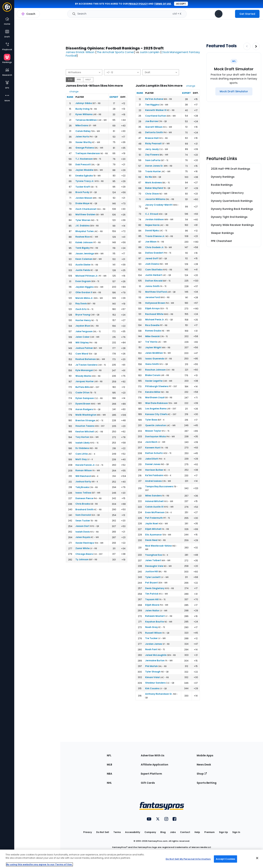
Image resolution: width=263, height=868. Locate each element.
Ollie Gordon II (84, 292)
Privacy (88, 832)
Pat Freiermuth (154, 518)
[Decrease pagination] (247, 46)
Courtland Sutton (156, 116)
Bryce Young (83, 315)
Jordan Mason (84, 198)
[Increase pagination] (256, 46)
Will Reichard (83, 476)
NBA (109, 774)
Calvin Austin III (154, 507)
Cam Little (82, 454)
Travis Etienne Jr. (155, 236)
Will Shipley (82, 343)
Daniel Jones (153, 464)
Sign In (236, 832)
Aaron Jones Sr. (154, 166)
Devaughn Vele (154, 566)
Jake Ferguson (84, 331)
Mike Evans (82, 125)
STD (70, 80)
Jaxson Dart (82, 526)
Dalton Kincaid (154, 281)
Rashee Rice (83, 237)
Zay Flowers (152, 155)
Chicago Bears (84, 554)
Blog (163, 832)
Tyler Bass (151, 420)
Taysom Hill (152, 599)
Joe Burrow (152, 121)
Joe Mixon (151, 242)
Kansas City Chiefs (156, 414)
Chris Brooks (83, 504)
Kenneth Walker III (156, 110)
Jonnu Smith (152, 286)
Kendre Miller (153, 392)
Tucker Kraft (83, 187)
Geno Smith (152, 364)
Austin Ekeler (83, 265)
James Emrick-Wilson (80, 52)
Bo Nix (149, 177)
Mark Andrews (154, 183)
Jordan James (154, 644)
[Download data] (197, 66)
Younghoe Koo (154, 555)
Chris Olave (152, 194)
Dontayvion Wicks (156, 436)
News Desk (204, 765)
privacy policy (138, 4)
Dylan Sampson (85, 398)
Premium (209, 832)
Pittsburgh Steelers (157, 386)
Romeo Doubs (153, 331)
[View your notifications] (219, 14)
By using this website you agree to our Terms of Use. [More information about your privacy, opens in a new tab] (39, 864)
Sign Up (223, 832)
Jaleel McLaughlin (156, 655)
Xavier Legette (154, 381)
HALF (88, 80)
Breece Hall (152, 138)
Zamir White (82, 548)
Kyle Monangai (84, 370)
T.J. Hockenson (84, 159)
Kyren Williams (84, 114)
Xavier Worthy (84, 142)
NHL (109, 783)
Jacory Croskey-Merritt (159, 205)
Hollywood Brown (155, 303)
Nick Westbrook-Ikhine (158, 546)
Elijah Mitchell (153, 529)
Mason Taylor (153, 431)
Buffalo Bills (83, 387)
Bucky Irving (82, 109)
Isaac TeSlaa (83, 493)
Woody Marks (83, 376)
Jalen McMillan (154, 353)
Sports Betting (207, 783)
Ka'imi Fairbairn (154, 475)
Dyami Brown (83, 404)
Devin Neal (151, 540)
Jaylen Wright (153, 347)
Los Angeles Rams (156, 409)
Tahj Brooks (82, 487)
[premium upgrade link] (229, 14)
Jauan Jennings (85, 253)
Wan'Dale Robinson (157, 403)
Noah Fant (151, 649)
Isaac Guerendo (155, 359)
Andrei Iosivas (153, 481)
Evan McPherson (155, 512)
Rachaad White (154, 314)
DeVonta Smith (154, 132)
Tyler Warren (83, 220)
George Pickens (85, 148)
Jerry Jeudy (152, 149)
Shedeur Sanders (155, 683)
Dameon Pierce (84, 498)
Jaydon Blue (83, 326)
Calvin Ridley (83, 131)
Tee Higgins (152, 105)
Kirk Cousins (152, 688)
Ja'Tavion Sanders (86, 365)
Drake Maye (82, 203)
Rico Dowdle (152, 325)
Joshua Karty (83, 482)
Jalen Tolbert (153, 560)
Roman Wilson (84, 470)
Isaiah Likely (83, 443)
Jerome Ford (153, 297)
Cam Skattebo (154, 270)
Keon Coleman (84, 259)
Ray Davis (81, 303)
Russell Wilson (154, 633)
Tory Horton (82, 437)
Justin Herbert (154, 275)
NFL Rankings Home (32, 16)
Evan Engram (83, 281)
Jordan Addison (155, 219)
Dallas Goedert (154, 253)
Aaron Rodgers (84, 409)
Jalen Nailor (152, 611)
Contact (185, 832)
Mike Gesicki (152, 336)
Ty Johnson (82, 559)
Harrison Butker (154, 470)
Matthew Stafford (156, 292)
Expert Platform (151, 774)
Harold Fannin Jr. (85, 465)
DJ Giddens (82, 448)
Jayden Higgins (84, 287)
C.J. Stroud (152, 214)
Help (197, 832)
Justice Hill (152, 571)
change (74, 91)
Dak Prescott (83, 164)
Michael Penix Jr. (155, 320)
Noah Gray (151, 627)
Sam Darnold (83, 515)
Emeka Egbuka (84, 176)
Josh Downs (152, 264)
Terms (117, 832)
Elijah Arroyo (152, 308)
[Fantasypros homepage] (7, 9)
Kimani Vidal (153, 677)
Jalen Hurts (82, 137)
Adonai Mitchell (154, 501)
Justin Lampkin (150, 52)
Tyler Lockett (153, 577)
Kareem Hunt (153, 448)
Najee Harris (152, 225)
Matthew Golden (85, 214)
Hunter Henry (83, 320)
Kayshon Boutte (155, 622)
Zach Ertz (81, 309)
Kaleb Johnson (84, 242)
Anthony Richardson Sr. (159, 694)
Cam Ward (82, 354)
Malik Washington (86, 415)
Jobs (173, 832)
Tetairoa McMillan (86, 120)
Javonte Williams (155, 199)
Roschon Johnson (155, 370)
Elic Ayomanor (154, 535)
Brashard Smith (85, 509)
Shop (202, 774)
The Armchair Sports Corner (115, 52)
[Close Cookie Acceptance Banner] (257, 858)
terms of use (163, 4)
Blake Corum (153, 375)
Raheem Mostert (155, 616)
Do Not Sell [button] (103, 832)
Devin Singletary (155, 588)
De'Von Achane (154, 99)
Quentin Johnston (156, 425)
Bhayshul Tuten (85, 231)
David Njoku (152, 230)
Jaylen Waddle (84, 170)
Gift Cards (148, 783)
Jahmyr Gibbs (84, 103)
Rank (70, 97)
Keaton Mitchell (85, 432)
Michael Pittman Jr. (87, 276)
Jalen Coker (82, 337)
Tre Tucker (151, 638)
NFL (109, 755)
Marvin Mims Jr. (84, 298)
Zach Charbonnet (86, 209)
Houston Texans (85, 426)
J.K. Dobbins (82, 226)
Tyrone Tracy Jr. (85, 181)
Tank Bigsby (83, 248)
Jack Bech (151, 442)
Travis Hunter (153, 171)
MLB (109, 765)
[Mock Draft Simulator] (234, 91)
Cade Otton (82, 392)
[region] (131, 859)
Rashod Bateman (86, 359)
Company (150, 832)
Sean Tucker (83, 521)
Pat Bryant (151, 583)
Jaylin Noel (152, 523)
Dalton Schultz (154, 453)
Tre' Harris (151, 342)
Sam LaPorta (153, 160)
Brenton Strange (85, 420)
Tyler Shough (153, 672)
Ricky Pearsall (153, 143)
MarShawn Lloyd (155, 397)
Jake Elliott (152, 459)
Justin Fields (83, 270)
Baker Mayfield (154, 188)
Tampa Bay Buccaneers (159, 486)
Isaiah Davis (83, 532)
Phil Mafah (151, 666)
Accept (181, 4)
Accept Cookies (226, 859)
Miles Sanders (153, 496)
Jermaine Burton (155, 660)
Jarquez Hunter (85, 381)
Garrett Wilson (154, 127)
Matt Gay (81, 459)
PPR (79, 80)
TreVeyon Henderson (88, 153)
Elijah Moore (152, 605)
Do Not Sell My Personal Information (188, 859)
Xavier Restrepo (85, 543)
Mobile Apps (205, 755)
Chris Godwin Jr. (155, 247)
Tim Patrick (152, 594)
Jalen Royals (83, 537)
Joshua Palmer (84, 348)
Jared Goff (152, 258)
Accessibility (133, 832)
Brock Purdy (82, 192)
